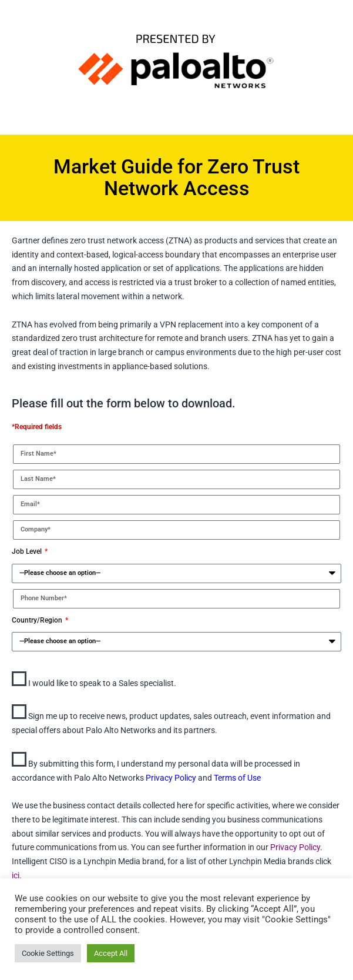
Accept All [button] (111, 953)
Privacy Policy (172, 778)
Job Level (28, 551)
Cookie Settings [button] (48, 953)
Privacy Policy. (295, 847)
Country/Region (38, 620)
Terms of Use (237, 778)
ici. (17, 875)
